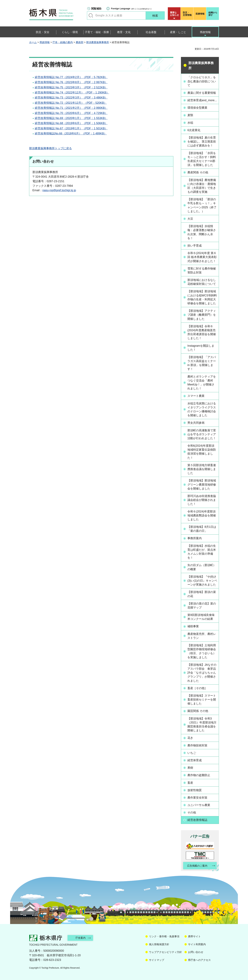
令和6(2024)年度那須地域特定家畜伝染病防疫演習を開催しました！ (202, 452)
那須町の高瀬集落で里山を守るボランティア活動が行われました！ (202, 434)
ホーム (33, 42)
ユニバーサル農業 (199, 805)
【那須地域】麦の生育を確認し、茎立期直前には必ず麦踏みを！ (202, 142)
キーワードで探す (91, 16)
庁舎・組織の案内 (63, 42)
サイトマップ (157, 960)
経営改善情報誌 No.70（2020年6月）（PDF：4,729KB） (71, 113)
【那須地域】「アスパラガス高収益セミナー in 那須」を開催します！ (202, 363)
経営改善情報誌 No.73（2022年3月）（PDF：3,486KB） (71, 98)
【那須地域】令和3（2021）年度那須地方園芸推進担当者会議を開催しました (202, 725)
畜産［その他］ (197, 688)
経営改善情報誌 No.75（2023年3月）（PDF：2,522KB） (71, 87)
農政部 (80, 42)
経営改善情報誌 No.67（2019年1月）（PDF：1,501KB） (71, 128)
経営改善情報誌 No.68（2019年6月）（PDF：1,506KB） (71, 123)
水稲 (190, 123)
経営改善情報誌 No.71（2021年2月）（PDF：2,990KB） (71, 108)
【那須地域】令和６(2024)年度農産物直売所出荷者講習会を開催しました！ (202, 332)
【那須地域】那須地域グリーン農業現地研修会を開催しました (202, 484)
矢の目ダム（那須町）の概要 (202, 567)
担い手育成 (195, 246)
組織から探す (213, 14)
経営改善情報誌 (197, 820)
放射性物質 (195, 790)
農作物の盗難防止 (199, 775)
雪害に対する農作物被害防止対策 (202, 271)
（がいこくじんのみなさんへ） (132, 9)
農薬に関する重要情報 (202, 93)
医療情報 (200, 14)
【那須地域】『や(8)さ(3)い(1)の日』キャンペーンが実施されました (202, 581)
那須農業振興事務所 (98, 42)
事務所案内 (195, 538)
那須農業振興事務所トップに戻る (50, 148)
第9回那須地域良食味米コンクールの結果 (201, 617)
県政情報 (45, 42)
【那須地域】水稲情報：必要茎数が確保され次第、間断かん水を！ (202, 232)
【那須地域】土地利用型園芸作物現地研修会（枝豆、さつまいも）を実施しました (202, 651)
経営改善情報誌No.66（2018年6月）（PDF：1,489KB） (71, 133)
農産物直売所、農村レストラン (202, 636)
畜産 (190, 783)
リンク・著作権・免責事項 (164, 936)
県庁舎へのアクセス (199, 960)
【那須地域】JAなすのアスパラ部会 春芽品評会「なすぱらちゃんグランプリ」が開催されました (202, 673)
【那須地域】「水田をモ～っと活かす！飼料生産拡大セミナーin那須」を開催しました (202, 159)
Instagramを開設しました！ (201, 348)
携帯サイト (194, 936)
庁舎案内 (81, 938)
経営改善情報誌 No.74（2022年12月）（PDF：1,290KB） (72, 93)
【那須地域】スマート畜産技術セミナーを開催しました (202, 700)
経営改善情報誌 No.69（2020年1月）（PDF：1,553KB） (71, 118)
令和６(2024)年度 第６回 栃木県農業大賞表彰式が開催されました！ (202, 257)
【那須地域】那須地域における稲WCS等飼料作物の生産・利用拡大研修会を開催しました (202, 297)
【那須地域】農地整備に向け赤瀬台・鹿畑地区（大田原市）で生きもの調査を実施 (202, 186)
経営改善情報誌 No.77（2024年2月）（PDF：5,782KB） (71, 77)
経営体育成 (195, 760)
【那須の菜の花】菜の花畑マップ (202, 606)
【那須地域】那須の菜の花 (202, 594)
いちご (192, 753)
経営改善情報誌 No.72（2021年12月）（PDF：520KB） (71, 103)
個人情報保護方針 (159, 944)
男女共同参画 (196, 423)
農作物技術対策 (197, 745)
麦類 (190, 115)
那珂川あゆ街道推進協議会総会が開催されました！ (202, 500)
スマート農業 (196, 396)
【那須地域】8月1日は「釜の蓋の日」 (202, 529)
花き (190, 738)
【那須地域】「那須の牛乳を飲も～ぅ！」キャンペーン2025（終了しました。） (202, 205)
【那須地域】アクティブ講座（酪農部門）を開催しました (202, 315)
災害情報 (188, 14)
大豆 (190, 219)
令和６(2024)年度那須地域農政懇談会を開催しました (202, 515)
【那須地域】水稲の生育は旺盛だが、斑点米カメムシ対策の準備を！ (202, 552)
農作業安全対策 (197, 798)
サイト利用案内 (197, 944)
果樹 (190, 768)
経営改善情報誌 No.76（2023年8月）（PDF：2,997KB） (71, 82)
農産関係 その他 (198, 172)
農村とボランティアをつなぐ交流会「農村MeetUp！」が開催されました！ (202, 383)
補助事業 (193, 626)
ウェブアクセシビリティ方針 (165, 952)
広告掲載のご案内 (197, 866)
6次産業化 (194, 130)
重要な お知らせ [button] (174, 14)
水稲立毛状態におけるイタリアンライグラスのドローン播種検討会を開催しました (202, 409)
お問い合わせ (196, 952)
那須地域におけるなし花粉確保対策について (202, 282)
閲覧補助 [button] (96, 9)
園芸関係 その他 (198, 711)
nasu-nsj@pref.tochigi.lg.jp (59, 190)
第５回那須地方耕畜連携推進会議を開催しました (202, 469)
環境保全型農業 (197, 108)
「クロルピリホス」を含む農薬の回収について (202, 81)
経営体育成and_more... (202, 100)
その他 (192, 813)
